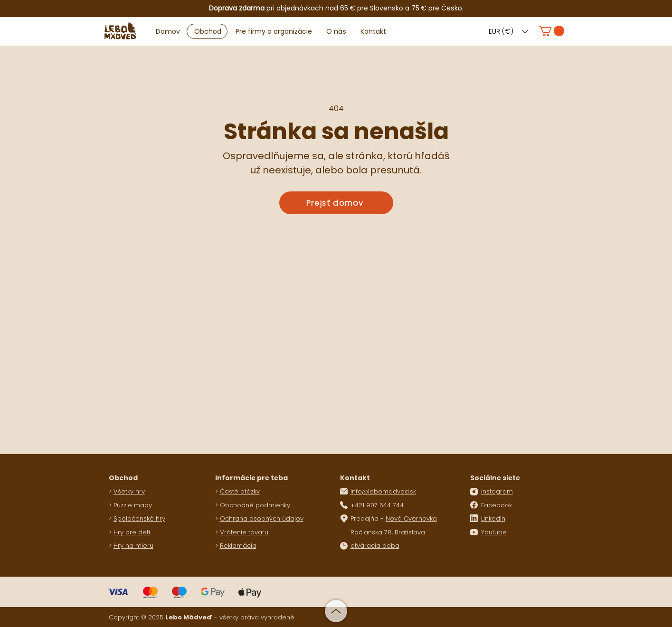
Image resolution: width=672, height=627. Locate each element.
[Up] (336, 611)
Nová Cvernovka (411, 518)
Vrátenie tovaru (244, 532)
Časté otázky (240, 491)
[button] (508, 31)
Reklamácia (238, 546)
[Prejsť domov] (336, 203)
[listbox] (508, 31)
